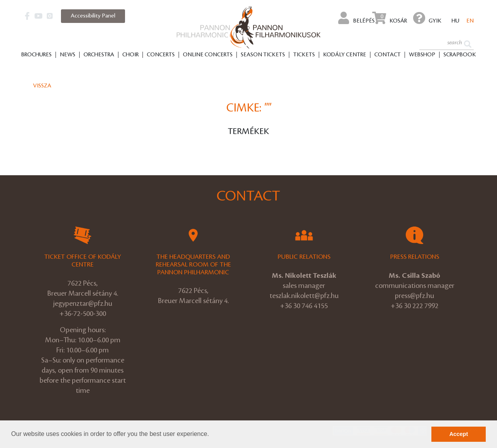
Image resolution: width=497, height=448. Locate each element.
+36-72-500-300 (83, 314)
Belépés (356, 18)
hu (455, 21)
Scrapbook (460, 55)
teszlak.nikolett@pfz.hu (304, 296)
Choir (130, 55)
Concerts (161, 55)
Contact (388, 55)
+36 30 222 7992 (414, 306)
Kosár (390, 18)
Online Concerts (208, 55)
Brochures (36, 55)
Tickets (304, 55)
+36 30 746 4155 (304, 306)
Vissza (42, 86)
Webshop (422, 55)
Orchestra (99, 55)
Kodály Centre (345, 55)
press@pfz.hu (414, 296)
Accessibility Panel (93, 16)
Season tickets (263, 55)
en (470, 21)
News (68, 55)
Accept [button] (459, 434)
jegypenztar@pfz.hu (83, 303)
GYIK (427, 18)
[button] (212, 435)
